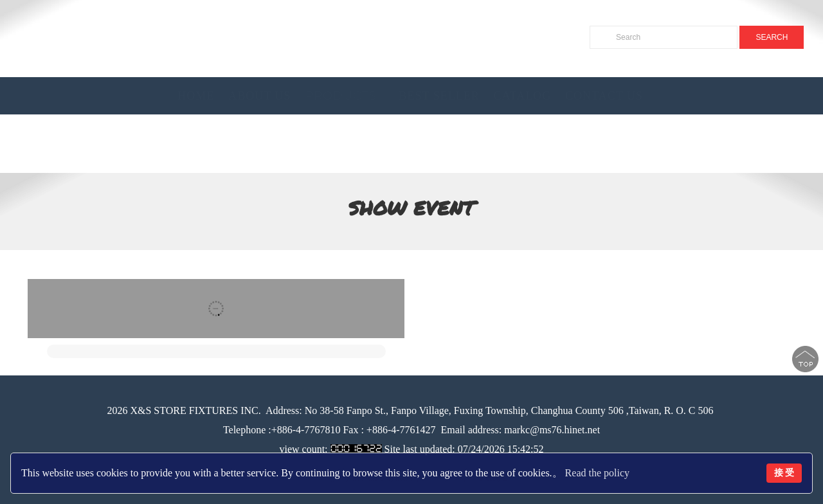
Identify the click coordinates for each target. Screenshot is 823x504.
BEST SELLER (439, 96)
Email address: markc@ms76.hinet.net (521, 430)
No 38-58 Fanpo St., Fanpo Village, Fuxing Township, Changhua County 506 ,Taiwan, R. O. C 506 (508, 410)
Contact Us (604, 96)
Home (196, 96)
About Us (259, 96)
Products (340, 96)
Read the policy (597, 473)
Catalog (523, 96)
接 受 (784, 473)
